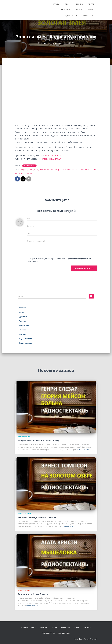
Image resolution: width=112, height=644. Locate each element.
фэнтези (29, 173)
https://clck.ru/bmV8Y (52, 159)
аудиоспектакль (43, 170)
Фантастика (65, 10)
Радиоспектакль (71, 16)
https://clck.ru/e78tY (54, 155)
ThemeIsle (94, 639)
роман (94, 170)
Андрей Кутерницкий (28, 170)
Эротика (91, 10)
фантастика (20, 173)
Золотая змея (66, 170)
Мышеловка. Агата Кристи (33, 594)
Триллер (91, 4)
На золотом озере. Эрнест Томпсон (37, 517)
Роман (68, 4)
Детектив (79, 4)
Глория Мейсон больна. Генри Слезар (39, 440)
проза (75, 170)
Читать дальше (83, 450)
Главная (56, 4)
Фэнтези (79, 10)
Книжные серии (89, 16)
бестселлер (55, 170)
